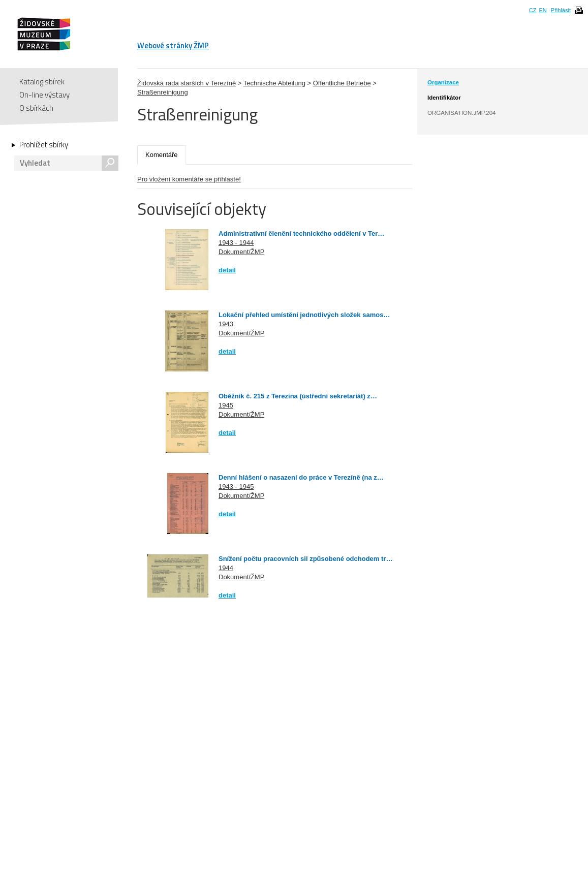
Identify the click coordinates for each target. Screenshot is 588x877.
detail (227, 270)
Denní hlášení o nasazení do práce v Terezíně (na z (298, 477)
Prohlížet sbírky (44, 145)
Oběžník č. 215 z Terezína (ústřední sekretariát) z (295, 396)
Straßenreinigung (163, 92)
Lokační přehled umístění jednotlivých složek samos (301, 315)
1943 (226, 324)
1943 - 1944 (236, 243)
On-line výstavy (44, 95)
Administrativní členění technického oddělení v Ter (298, 233)
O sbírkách (36, 108)
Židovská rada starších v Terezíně (187, 83)
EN (543, 10)
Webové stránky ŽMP (173, 45)
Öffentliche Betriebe (342, 83)
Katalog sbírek (42, 82)
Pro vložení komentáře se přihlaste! (189, 179)
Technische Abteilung (274, 83)
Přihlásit (561, 10)
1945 (226, 405)
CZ (533, 10)
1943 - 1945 (236, 487)
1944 (226, 568)
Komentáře (162, 155)
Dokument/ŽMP (241, 252)
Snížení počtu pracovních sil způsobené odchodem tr (302, 559)
